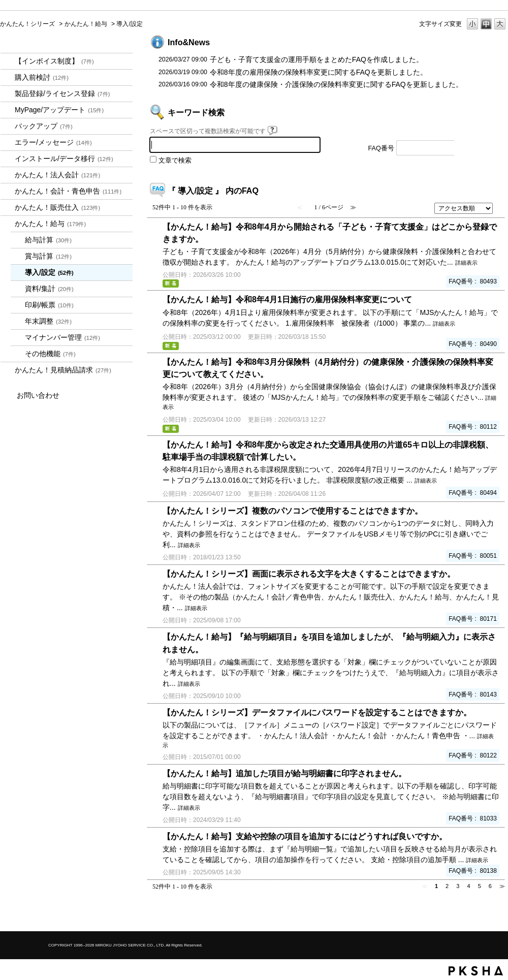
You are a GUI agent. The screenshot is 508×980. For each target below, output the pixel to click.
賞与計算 (48, 256)
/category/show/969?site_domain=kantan (8, 370)
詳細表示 (466, 263)
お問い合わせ (38, 395)
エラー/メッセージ (53, 142)
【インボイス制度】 (54, 61)
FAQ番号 (381, 148)
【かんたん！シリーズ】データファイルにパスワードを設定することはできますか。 (317, 712)
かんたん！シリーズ (27, 24)
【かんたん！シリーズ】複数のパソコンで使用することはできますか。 (293, 511)
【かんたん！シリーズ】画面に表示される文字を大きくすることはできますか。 (309, 574)
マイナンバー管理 (62, 337)
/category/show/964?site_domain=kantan (8, 208)
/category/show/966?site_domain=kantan (8, 224)
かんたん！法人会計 (57, 175)
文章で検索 (175, 161)
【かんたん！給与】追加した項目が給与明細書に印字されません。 (284, 773)
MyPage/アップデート (59, 110)
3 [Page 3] (458, 886)
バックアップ (44, 126)
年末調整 (48, 321)
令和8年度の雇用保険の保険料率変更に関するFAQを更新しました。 (319, 72)
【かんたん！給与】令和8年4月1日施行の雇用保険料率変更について (287, 299)
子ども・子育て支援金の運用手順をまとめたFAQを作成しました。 (316, 59)
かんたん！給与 (86, 24)
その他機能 (50, 354)
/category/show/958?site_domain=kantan (8, 191)
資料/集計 (49, 289)
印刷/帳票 (49, 305)
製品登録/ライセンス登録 (62, 93)
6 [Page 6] (490, 886)
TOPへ (483, 915)
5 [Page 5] (480, 886)
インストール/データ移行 (64, 159)
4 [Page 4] (468, 886)
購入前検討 (42, 77)
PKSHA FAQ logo (476, 971)
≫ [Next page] (502, 886)
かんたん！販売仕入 (57, 207)
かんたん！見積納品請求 (63, 370)
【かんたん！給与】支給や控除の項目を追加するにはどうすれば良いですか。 (305, 836)
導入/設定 (49, 272)
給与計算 (48, 240)
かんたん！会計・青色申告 (68, 191)
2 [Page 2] (447, 886)
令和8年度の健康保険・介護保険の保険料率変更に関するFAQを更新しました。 (336, 84)
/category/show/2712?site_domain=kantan (8, 175)
